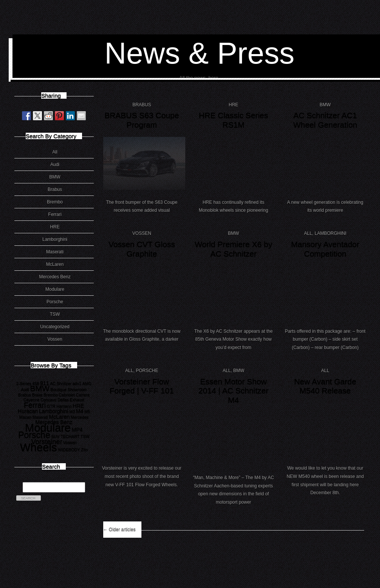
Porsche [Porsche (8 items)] (34, 435)
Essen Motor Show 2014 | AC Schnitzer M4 (233, 391)
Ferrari (55, 214)
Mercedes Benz (55, 277)
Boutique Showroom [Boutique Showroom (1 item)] (69, 389)
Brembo (55, 202)
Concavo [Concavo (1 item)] (48, 400)
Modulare (55, 289)
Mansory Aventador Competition (325, 249)
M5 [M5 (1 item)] (87, 411)
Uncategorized (55, 327)
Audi (55, 164)
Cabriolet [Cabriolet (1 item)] (67, 395)
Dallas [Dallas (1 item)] (63, 400)
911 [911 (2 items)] (45, 383)
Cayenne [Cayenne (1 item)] (32, 400)
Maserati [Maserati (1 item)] (40, 417)
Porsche (55, 302)
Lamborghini (55, 239)
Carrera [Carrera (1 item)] (83, 395)
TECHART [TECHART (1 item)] (70, 436)
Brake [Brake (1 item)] (37, 395)
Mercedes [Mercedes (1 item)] (80, 417)
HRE (55, 227)
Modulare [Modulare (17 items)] (48, 428)
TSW (55, 314)
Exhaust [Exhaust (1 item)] (77, 400)
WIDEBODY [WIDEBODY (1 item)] (69, 450)
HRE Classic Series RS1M (233, 120)
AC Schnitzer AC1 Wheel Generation (325, 120)
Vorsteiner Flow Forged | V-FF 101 (142, 386)
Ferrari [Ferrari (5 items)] (35, 405)
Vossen (55, 339)
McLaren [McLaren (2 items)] (60, 417)
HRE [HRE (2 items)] (78, 406)
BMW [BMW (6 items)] (40, 388)
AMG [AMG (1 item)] (87, 383)
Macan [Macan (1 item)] (25, 417)
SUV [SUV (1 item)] (55, 436)
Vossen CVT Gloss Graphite (142, 249)
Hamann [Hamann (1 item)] (64, 406)
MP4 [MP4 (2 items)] (77, 430)
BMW (55, 177)
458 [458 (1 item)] (36, 383)
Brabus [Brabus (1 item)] (25, 395)
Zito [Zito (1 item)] (84, 450)
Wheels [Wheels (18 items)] (39, 447)
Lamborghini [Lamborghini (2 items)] (54, 411)
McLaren (55, 264)
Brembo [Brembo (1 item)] (50, 395)
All (55, 152)
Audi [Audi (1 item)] (25, 389)
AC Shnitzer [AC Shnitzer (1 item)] (61, 383)
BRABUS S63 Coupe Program (142, 120)
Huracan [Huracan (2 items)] (28, 411)
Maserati (55, 252)
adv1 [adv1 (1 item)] (77, 383)
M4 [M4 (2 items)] (80, 411)
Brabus (55, 189)
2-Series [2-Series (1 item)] (24, 383)
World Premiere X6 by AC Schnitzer (233, 249)
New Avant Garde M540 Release (325, 386)
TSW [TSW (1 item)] (85, 436)
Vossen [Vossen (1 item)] (70, 442)
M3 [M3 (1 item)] (72, 411)
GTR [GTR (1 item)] (51, 406)
